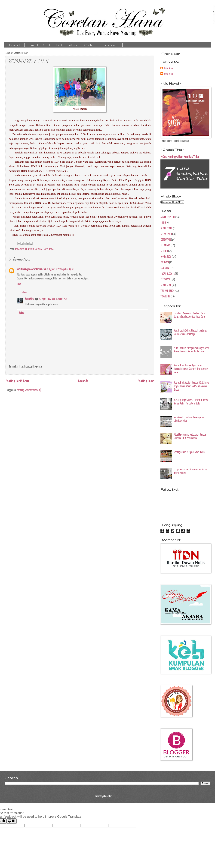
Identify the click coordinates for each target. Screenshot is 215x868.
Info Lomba (111, 45)
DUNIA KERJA (166, 229)
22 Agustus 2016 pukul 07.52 (53, 299)
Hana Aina (29, 299)
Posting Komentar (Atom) (29, 390)
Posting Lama (146, 381)
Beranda (15, 45)
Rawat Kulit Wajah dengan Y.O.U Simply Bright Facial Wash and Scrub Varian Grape (191, 386)
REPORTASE (165, 280)
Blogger (116, 796)
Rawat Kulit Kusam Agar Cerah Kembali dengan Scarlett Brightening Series (191, 369)
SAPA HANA (49, 249)
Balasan (24, 292)
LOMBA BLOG (166, 257)
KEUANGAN (165, 245)
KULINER (164, 251)
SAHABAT (38, 249)
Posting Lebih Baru (17, 381)
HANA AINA (19, 249)
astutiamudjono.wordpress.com (31, 269)
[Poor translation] (12, 821)
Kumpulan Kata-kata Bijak (45, 45)
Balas (19, 284)
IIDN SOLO (29, 249)
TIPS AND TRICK (167, 291)
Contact (90, 45)
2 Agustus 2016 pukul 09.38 (61, 269)
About (73, 45)
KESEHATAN (166, 240)
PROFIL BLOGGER (167, 274)
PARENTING (165, 268)
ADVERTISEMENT (168, 217)
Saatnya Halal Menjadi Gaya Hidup (189, 452)
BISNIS (163, 223)
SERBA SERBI (166, 285)
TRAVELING (165, 297)
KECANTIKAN (166, 234)
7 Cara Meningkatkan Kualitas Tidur (180, 157)
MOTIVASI (165, 263)
